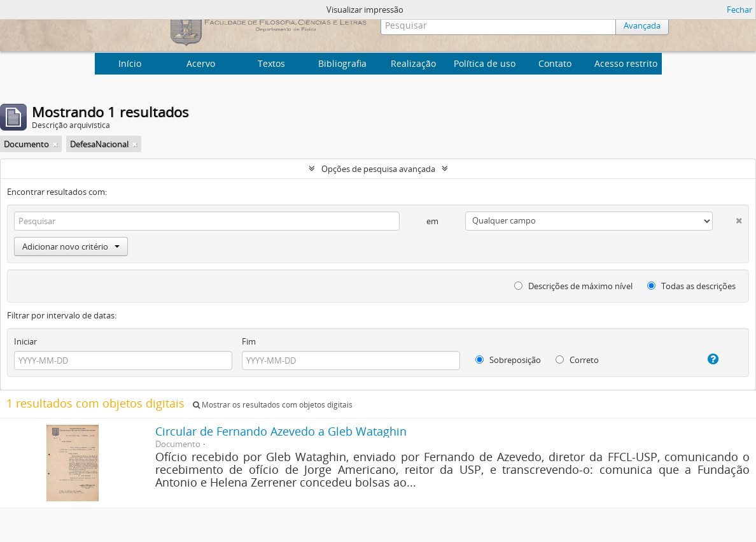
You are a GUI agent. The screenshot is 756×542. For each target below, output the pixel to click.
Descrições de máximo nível (573, 286)
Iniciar (25, 341)
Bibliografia (342, 63)
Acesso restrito (626, 63)
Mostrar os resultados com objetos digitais (273, 405)
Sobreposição (508, 360)
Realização (413, 63)
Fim (249, 341)
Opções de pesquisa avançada (378, 169)
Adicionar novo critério (71, 246)
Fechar (739, 10)
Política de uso (485, 63)
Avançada (642, 25)
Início (130, 63)
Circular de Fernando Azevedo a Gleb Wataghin (281, 431)
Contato (555, 63)
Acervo (201, 63)
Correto (577, 360)
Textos (271, 63)
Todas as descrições (691, 286)
